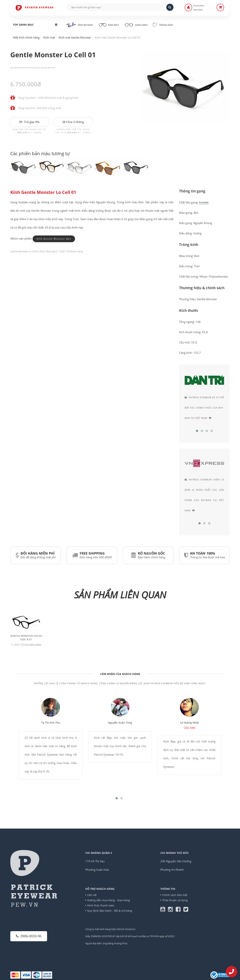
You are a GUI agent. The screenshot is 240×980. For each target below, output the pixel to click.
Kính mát (108, 25)
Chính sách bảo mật (175, 895)
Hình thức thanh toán (101, 905)
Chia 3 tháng (73, 122)
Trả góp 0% (29, 122)
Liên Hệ (92, 895)
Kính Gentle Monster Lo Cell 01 (43, 192)
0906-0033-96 (29, 936)
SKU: (12, 68)
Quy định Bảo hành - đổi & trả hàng (110, 911)
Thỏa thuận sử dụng (175, 900)
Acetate (204, 202)
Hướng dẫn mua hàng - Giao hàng (109, 900)
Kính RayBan (80, 25)
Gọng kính (136, 25)
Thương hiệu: (36, 68)
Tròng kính (163, 25)
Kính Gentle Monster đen (54, 239)
